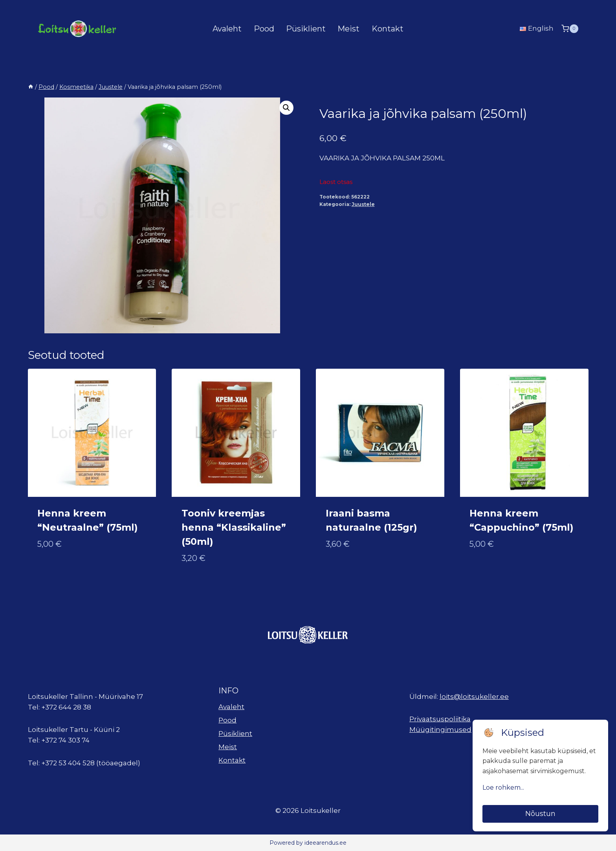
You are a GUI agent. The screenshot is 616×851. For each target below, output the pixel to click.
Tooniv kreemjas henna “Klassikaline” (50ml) (234, 527)
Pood (264, 29)
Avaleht (227, 29)
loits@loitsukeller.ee (474, 697)
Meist (348, 29)
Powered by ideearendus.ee (308, 843)
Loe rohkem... (503, 788)
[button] (286, 108)
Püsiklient (306, 29)
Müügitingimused (440, 730)
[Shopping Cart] (570, 28)
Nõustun (540, 814)
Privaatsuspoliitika (440, 719)
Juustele (363, 204)
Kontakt (388, 29)
